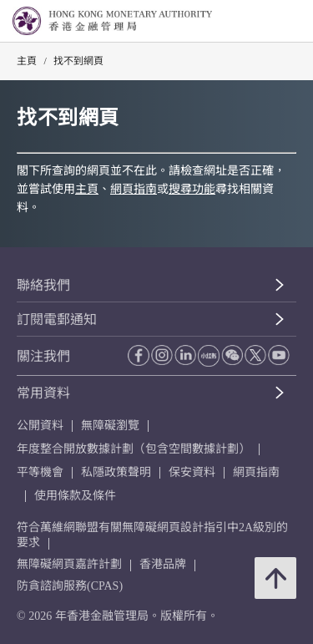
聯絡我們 (43, 285)
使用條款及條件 (75, 496)
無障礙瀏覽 (110, 426)
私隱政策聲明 (116, 472)
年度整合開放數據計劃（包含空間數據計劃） (134, 449)
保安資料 (192, 472)
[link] (258, 22)
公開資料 (40, 426)
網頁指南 (134, 189)
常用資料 (43, 393)
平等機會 (40, 472)
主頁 (27, 61)
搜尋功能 (192, 189)
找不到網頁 (78, 61)
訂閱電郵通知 (57, 319)
